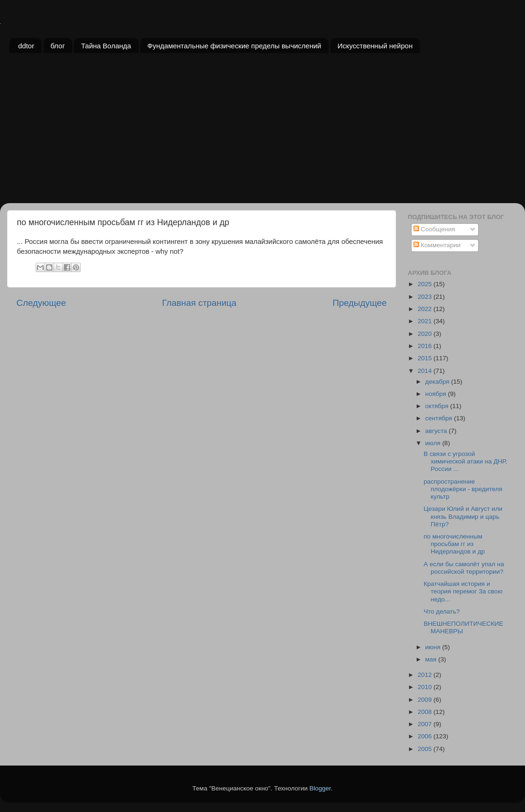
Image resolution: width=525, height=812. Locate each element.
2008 (426, 712)
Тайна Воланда (106, 46)
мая (432, 659)
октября (438, 406)
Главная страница (199, 303)
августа (437, 431)
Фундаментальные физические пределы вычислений (234, 46)
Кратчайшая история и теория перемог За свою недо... (463, 591)
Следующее (41, 303)
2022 (426, 309)
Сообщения (434, 229)
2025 (426, 284)
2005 (426, 749)
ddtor (26, 46)
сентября (439, 418)
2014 (426, 371)
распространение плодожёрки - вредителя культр (463, 489)
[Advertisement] (262, 133)
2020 (426, 334)
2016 (426, 346)
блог (58, 46)
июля (434, 443)
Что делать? (442, 611)
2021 (426, 321)
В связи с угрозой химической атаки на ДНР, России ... (465, 461)
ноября (436, 394)
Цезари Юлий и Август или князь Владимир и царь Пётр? (463, 516)
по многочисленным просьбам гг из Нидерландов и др (454, 544)
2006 (426, 736)
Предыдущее (360, 303)
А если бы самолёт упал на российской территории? (464, 568)
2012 (426, 675)
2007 (426, 724)
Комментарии (437, 245)
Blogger (320, 788)
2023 (426, 297)
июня (434, 647)
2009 (426, 700)
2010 (426, 687)
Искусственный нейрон (375, 46)
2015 (426, 358)
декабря (438, 382)
